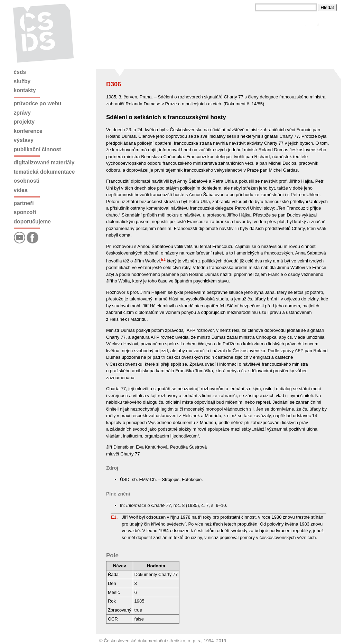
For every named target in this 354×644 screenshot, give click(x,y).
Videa (21, 190)
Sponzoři (25, 212)
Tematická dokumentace (44, 172)
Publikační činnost (38, 149)
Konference (28, 131)
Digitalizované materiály (44, 162)
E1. (114, 517)
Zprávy (22, 113)
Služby (22, 81)
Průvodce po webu (38, 103)
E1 (163, 259)
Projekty (24, 122)
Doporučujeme (32, 222)
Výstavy (24, 140)
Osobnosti (27, 181)
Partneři (24, 203)
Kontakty (25, 90)
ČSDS (20, 72)
